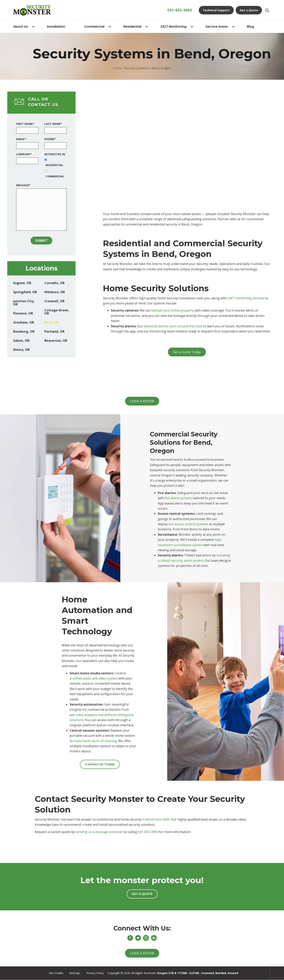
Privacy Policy (95, 973)
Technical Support (216, 10)
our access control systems (188, 524)
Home (117, 68)
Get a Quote (249, 10)
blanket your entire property (173, 310)
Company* (24, 154)
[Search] (267, 10)
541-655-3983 (180, 10)
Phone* (50, 139)
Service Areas (217, 27)
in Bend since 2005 (156, 819)
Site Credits (56, 973)
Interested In (55, 154)
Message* (23, 185)
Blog (250, 27)
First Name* (25, 124)
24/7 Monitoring (173, 27)
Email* (21, 139)
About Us (21, 27)
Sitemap (74, 973)
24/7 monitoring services (246, 298)
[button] (100, 764)
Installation (56, 27)
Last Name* (53, 124)
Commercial (94, 27)
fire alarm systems (178, 498)
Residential (132, 27)
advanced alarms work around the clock (173, 326)
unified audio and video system (95, 678)
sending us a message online (97, 832)
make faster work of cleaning (95, 741)
